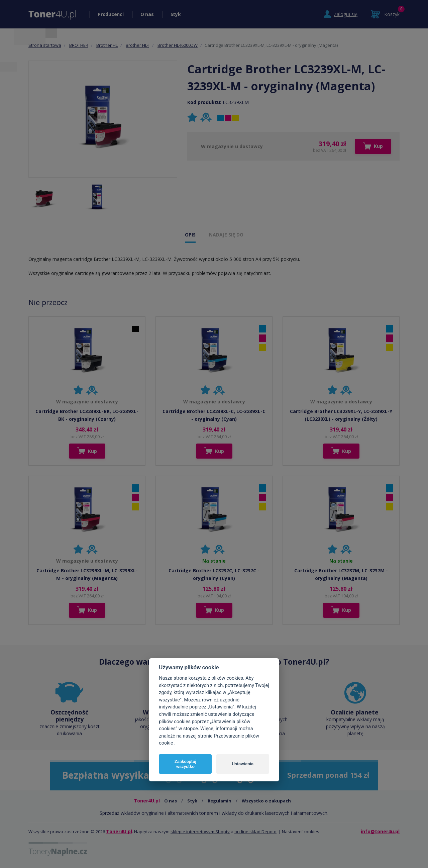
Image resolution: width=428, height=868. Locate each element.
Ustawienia (243, 764)
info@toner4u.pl (380, 831)
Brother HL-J (138, 45)
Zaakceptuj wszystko (185, 764)
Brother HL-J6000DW (178, 45)
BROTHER (79, 45)
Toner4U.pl (119, 831)
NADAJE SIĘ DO (226, 235)
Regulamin (220, 801)
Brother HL (107, 45)
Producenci (111, 14)
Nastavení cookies (301, 832)
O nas (147, 14)
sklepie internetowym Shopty (200, 832)
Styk (176, 14)
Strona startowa (45, 45)
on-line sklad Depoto (255, 832)
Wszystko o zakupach (266, 801)
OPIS (190, 235)
